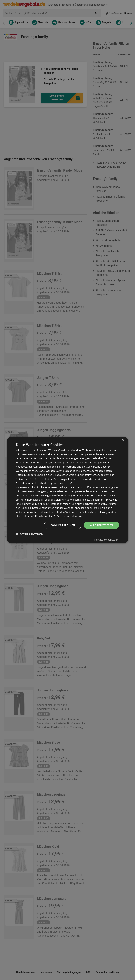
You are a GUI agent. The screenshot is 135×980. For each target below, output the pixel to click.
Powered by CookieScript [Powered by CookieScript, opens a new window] (107, 540)
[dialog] (68, 490)
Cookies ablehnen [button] (63, 525)
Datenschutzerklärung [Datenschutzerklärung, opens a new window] (69, 516)
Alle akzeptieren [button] (101, 525)
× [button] (123, 441)
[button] (30, 534)
